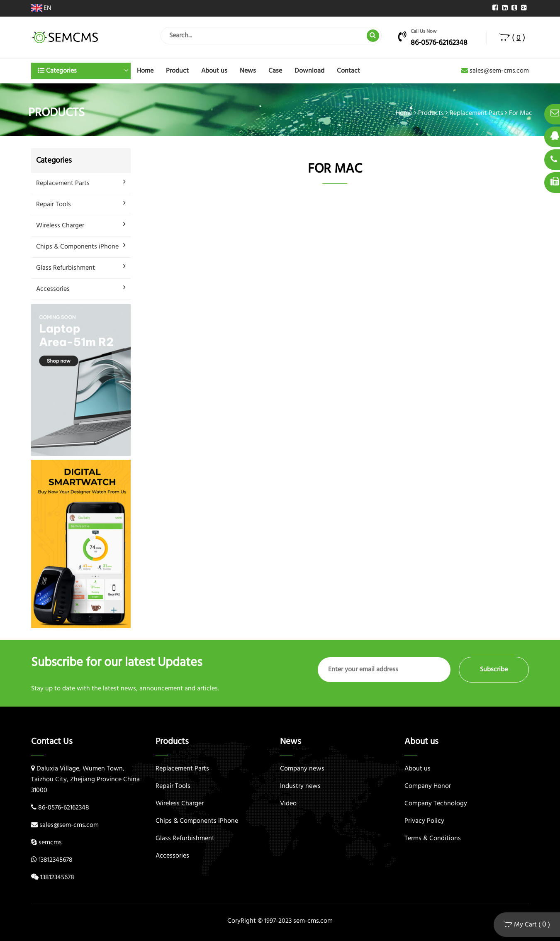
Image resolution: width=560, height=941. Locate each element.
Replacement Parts (476, 113)
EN (41, 8)
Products (431, 113)
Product (177, 71)
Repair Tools (54, 205)
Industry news (300, 786)
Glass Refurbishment (66, 268)
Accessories (53, 289)
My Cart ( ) (527, 925)
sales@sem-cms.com (495, 71)
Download (309, 71)
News (248, 71)
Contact (348, 71)
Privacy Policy (424, 821)
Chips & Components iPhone (77, 247)
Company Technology (436, 804)
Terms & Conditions (433, 839)
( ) (512, 38)
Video (288, 804)
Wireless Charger (60, 226)
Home (145, 71)
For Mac (521, 113)
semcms (50, 843)
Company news (302, 769)
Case (275, 71)
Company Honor (428, 786)
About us (214, 71)
